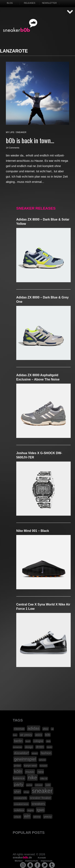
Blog (10, 3)
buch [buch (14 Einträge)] (28, 741)
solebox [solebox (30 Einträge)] (19, 810)
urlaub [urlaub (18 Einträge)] (17, 817)
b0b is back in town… (30, 140)
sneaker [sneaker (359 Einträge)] (42, 791)
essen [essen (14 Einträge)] (35, 753)
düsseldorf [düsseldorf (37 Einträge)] (21, 753)
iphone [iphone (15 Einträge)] (42, 760)
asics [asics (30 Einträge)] (39, 735)
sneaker (21, 132)
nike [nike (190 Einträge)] (32, 778)
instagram (23, 865)
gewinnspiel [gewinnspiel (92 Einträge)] (25, 759)
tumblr (52, 865)
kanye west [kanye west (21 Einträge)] (30, 766)
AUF (70, 12)
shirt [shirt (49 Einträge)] (17, 792)
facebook (37, 865)
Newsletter (49, 3)
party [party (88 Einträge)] (19, 784)
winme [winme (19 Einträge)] (37, 817)
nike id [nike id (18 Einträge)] (44, 779)
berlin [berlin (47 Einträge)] (18, 741)
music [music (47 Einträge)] (30, 772)
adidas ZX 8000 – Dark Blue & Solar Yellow (43, 222)
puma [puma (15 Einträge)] (29, 785)
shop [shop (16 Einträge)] (26, 792)
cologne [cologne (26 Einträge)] (38, 741)
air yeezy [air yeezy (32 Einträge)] (26, 735)
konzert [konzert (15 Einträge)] (43, 766)
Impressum (47, 861)
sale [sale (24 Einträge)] (48, 785)
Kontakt (42, 858)
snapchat (30, 865)
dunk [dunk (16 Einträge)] (49, 747)
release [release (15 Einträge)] (39, 785)
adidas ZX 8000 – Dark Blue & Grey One (42, 300)
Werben (19, 861)
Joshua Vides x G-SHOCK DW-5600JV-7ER (39, 455)
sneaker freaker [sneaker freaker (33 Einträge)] (40, 798)
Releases (30, 3)
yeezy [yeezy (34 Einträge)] (48, 817)
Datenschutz (32, 861)
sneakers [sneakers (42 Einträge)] (38, 804)
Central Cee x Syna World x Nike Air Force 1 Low (43, 607)
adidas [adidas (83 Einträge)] (34, 728)
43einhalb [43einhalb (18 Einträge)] (19, 729)
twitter (45, 865)
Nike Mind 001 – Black (33, 531)
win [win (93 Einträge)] (27, 816)
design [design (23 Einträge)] (29, 747)
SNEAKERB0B (20, 26)
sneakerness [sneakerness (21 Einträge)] (21, 804)
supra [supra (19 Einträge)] (30, 810)
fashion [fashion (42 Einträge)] (46, 753)
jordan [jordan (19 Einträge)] (17, 766)
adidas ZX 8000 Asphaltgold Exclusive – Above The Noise (38, 377)
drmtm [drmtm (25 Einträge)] (40, 747)
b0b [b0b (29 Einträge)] (48, 735)
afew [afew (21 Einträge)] (46, 729)
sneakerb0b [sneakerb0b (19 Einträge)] (20, 798)
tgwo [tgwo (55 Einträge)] (40, 810)
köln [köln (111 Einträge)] (18, 771)
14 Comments (13, 148)
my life (10, 132)
